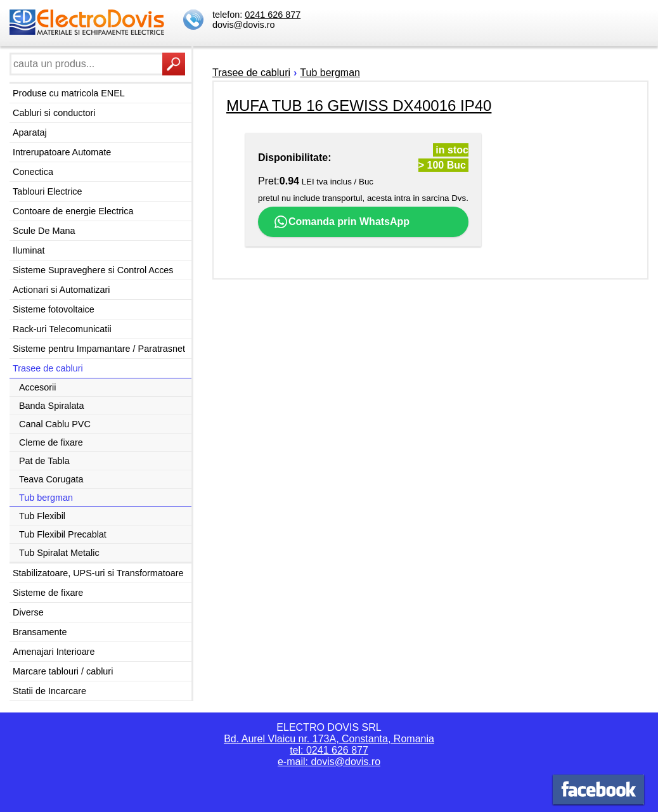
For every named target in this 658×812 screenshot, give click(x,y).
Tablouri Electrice (48, 191)
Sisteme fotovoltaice (54, 309)
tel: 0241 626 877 (329, 750)
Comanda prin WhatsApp (341, 222)
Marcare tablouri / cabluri (63, 671)
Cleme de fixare (51, 442)
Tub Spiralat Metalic (59, 553)
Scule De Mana (44, 231)
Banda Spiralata (51, 406)
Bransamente (40, 632)
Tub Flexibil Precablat (63, 534)
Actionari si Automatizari (61, 290)
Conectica (33, 172)
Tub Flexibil (42, 516)
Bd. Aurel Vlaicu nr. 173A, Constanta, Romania (329, 739)
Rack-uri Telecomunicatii (62, 329)
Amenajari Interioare (54, 652)
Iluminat (29, 250)
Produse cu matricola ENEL (69, 93)
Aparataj (30, 132)
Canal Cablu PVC (55, 424)
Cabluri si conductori (54, 113)
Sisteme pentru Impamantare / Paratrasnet (99, 349)
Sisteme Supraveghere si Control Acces (93, 270)
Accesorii (37, 387)
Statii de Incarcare (49, 691)
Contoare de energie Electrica (73, 211)
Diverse (28, 612)
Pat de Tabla (44, 461)
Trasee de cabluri (48, 368)
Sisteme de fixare (48, 593)
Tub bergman (46, 498)
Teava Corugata (51, 479)
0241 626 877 (273, 15)
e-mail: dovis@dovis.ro (329, 762)
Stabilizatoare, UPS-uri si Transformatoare (98, 573)
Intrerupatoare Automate (62, 152)
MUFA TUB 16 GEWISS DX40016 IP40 (359, 106)
